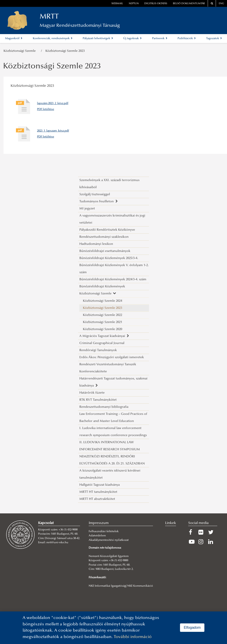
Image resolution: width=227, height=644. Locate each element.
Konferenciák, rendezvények (53, 39)
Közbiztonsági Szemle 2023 (65, 51)
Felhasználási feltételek (104, 532)
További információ (133, 637)
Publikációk (187, 39)
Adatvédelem (97, 536)
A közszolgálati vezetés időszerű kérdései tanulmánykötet (110, 474)
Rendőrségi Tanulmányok (98, 350)
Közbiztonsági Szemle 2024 (103, 301)
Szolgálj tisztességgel (95, 194)
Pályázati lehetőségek (98, 39)
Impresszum (99, 523)
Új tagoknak (132, 39)
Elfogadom (192, 628)
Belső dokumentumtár (189, 4)
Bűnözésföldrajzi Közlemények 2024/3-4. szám (113, 279)
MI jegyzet (87, 209)
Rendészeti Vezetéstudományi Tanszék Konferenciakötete (108, 368)
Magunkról (14, 39)
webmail (117, 4)
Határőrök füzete (92, 393)
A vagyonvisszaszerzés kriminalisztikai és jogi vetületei (112, 219)
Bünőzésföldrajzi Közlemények (102, 287)
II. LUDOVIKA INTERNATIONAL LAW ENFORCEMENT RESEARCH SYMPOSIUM (110, 446)
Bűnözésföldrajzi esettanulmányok (105, 251)
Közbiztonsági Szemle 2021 (103, 322)
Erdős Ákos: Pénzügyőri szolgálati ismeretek (112, 357)
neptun (134, 4)
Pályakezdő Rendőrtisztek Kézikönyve (107, 230)
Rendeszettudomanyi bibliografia (104, 407)
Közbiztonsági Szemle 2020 (103, 329)
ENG (221, 4)
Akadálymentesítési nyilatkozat (109, 540)
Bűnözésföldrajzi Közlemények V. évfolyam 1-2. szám (114, 269)
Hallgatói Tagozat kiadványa (100, 485)
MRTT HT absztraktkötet (97, 499)
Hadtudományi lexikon (96, 244)
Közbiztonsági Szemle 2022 (103, 315)
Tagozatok (214, 39)
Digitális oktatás (156, 4)
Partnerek (160, 39)
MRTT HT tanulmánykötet (98, 492)
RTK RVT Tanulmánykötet (98, 400)
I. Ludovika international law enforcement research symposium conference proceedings (113, 432)
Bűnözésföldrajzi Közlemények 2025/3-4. (109, 258)
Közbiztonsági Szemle (21, 51)
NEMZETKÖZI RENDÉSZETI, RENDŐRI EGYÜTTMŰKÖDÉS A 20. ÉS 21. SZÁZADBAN (112, 460)
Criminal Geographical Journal (102, 343)
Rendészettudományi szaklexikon (104, 237)
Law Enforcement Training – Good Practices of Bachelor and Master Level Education (113, 418)
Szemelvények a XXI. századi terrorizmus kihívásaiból (109, 184)
